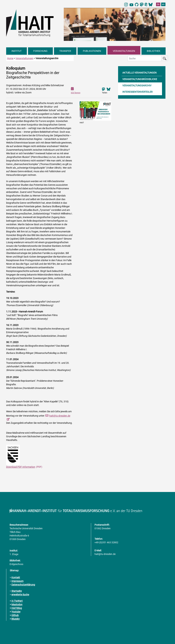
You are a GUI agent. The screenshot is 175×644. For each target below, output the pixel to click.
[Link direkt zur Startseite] (33, 23)
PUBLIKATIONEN (92, 51)
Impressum (17, 581)
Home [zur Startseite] (10, 58)
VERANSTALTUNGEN (124, 51)
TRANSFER (65, 51)
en (163, 4)
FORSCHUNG (40, 51)
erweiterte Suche (20, 595)
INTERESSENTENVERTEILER (137, 92)
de (158, 4)
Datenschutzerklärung (23, 585)
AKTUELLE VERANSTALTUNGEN (139, 73)
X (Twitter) (17, 601)
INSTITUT (16, 51)
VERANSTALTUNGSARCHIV (137, 86)
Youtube (16, 612)
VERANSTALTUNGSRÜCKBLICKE (140, 79)
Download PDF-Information (21, 467)
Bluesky (16, 619)
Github (15, 615)
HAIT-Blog (17, 608)
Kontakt (16, 577)
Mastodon (17, 604)
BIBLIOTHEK (154, 51)
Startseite (17, 591)
